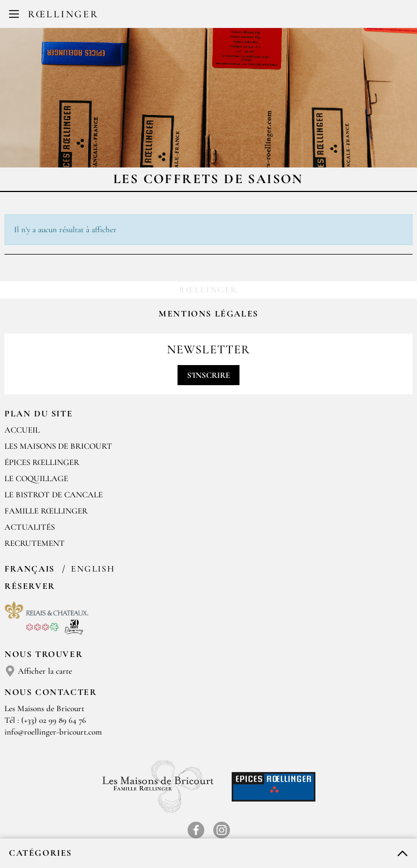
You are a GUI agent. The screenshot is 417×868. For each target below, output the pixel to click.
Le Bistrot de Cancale (54, 495)
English (93, 569)
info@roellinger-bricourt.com (53, 732)
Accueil (22, 430)
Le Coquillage (36, 478)
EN (217, 17)
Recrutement (35, 543)
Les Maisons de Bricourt (58, 446)
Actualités (30, 527)
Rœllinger (63, 14)
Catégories (40, 853)
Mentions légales (208, 314)
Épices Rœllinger (42, 462)
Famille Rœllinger (46, 511)
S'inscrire (208, 375)
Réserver (30, 586)
